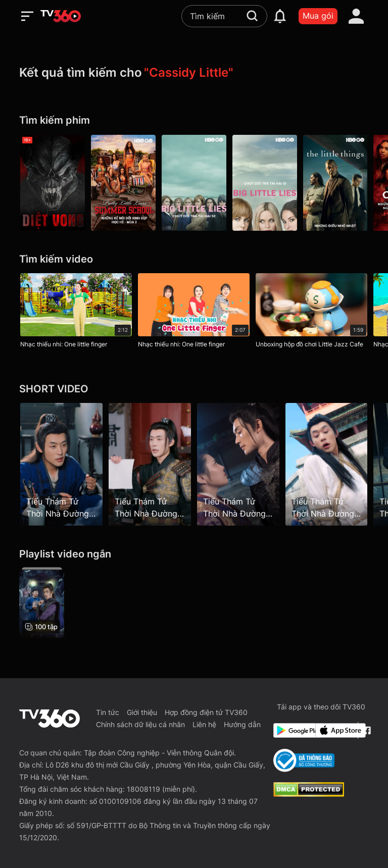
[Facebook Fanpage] (366, 730)
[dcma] (309, 794)
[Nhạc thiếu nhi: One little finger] (76, 313)
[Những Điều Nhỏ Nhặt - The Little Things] (335, 183)
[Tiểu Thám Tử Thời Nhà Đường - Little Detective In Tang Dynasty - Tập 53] (61, 464)
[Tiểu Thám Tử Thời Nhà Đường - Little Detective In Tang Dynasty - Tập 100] (238, 464)
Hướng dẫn (242, 724)
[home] (61, 16)
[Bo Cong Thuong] (304, 760)
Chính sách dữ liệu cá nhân (140, 724)
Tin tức (108, 712)
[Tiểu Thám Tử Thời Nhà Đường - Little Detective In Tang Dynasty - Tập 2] (327, 464)
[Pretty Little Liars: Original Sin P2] (123, 183)
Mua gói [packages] (318, 16)
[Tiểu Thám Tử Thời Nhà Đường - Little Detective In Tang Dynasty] (42, 602)
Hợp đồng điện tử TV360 (206, 712)
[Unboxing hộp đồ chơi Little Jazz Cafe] (311, 313)
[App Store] (334, 730)
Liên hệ (204, 724)
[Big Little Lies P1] (265, 183)
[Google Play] (293, 730)
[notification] (280, 16)
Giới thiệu (142, 712)
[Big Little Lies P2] (194, 183)
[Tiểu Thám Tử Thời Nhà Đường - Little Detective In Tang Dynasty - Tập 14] (150, 464)
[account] (356, 16)
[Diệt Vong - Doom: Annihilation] (53, 183)
